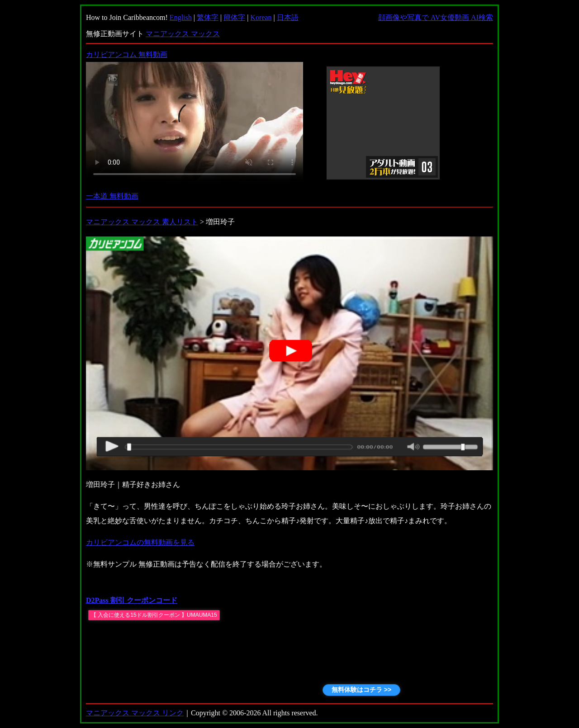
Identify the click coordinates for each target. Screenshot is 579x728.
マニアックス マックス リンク (135, 713)
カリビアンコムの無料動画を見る (140, 542)
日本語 (288, 17)
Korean (261, 17)
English (181, 17)
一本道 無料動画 (112, 196)
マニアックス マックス (183, 34)
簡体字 (234, 17)
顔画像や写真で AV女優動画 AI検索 (436, 17)
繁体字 (208, 17)
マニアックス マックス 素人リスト (142, 222)
